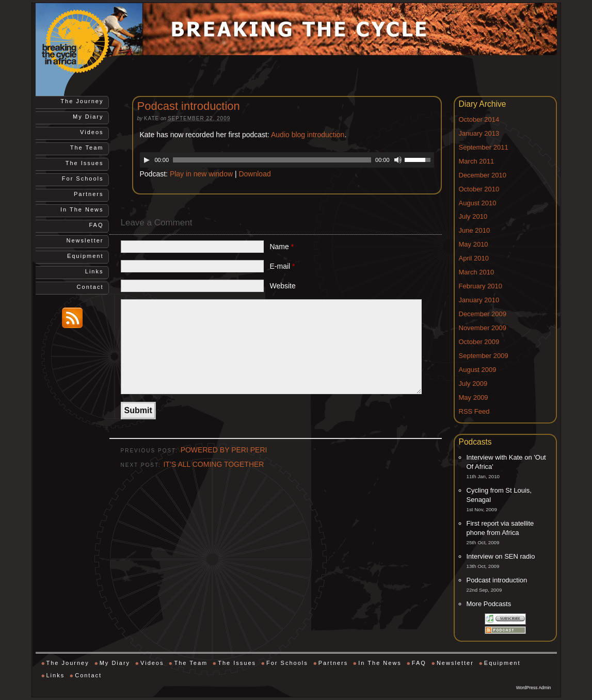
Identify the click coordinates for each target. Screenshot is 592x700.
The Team (87, 148)
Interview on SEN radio (501, 556)
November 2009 (483, 328)
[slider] (272, 160)
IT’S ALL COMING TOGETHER (213, 464)
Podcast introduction (497, 580)
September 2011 (484, 147)
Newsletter (85, 240)
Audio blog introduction (307, 135)
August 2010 (478, 203)
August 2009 (478, 370)
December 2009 (483, 314)
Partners (89, 194)
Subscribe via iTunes (505, 619)
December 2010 (483, 175)
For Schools (83, 178)
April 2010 (474, 258)
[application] (287, 160)
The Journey (82, 101)
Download (254, 174)
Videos (92, 132)
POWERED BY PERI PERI (224, 450)
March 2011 (477, 161)
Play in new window (201, 174)
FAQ (96, 225)
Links (94, 271)
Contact (90, 287)
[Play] (147, 160)
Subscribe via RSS (505, 630)
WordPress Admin (534, 688)
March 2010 (477, 272)
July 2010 (473, 216)
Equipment (85, 256)
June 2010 (475, 230)
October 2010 (479, 189)
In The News (82, 209)
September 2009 (484, 356)
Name (282, 247)
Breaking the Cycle (87, 42)
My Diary (88, 117)
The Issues (85, 163)
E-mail (282, 266)
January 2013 (479, 133)
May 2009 (474, 397)
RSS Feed (474, 411)
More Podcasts (489, 604)
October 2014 (479, 119)
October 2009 (479, 342)
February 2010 (481, 286)
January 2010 (479, 300)
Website (282, 286)
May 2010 (474, 244)
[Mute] (398, 160)
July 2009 (473, 384)
